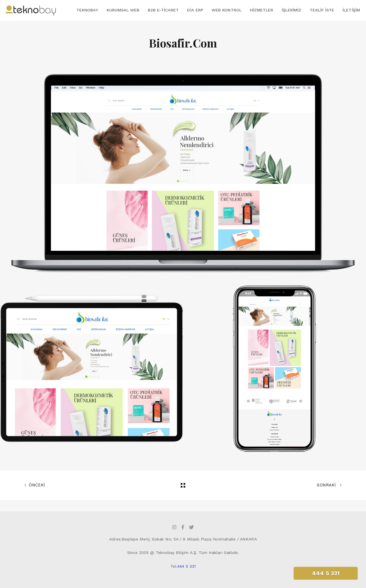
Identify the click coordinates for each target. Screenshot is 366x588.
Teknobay (87, 10)
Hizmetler (262, 10)
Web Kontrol (227, 10)
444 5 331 (186, 566)
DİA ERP (195, 10)
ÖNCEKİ (35, 485)
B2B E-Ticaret (163, 10)
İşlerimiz (292, 10)
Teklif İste (322, 10)
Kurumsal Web (123, 10)
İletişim (351, 10)
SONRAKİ (329, 485)
